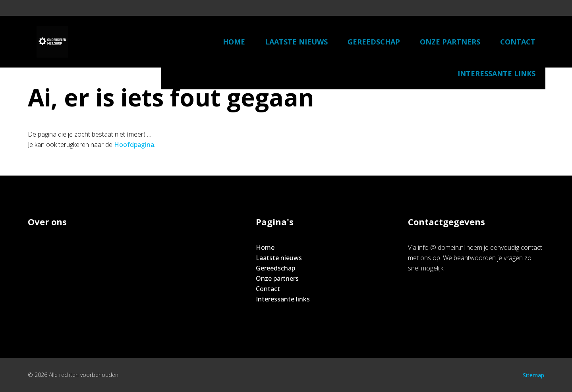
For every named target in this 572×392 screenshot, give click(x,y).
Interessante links (497, 73)
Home (234, 42)
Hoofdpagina (134, 145)
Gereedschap (374, 42)
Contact (518, 42)
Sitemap (533, 375)
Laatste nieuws (296, 42)
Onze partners (450, 42)
